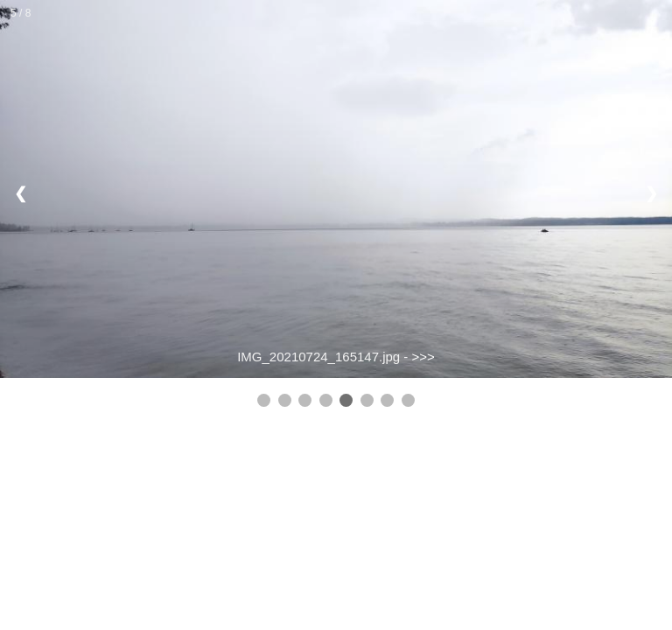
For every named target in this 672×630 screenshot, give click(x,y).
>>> (423, 357)
